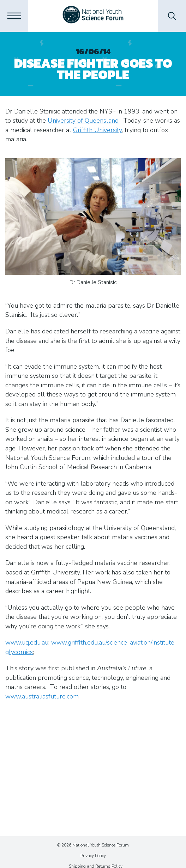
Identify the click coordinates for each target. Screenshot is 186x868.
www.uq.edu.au (27, 642)
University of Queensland (83, 121)
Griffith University (97, 130)
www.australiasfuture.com (42, 696)
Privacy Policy (93, 856)
